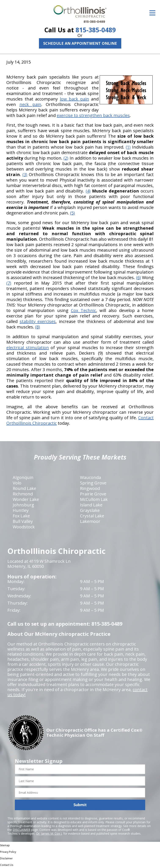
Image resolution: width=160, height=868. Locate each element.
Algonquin (23, 477)
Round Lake (24, 488)
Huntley (21, 510)
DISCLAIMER (21, 830)
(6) (139, 277)
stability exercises (38, 321)
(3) (25, 174)
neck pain (30, 104)
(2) (66, 158)
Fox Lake (21, 516)
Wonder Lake (26, 499)
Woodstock (24, 527)
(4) (88, 191)
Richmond (23, 494)
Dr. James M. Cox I (49, 833)
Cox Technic (83, 310)
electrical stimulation (28, 348)
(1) (128, 147)
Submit (80, 805)
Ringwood (90, 488)
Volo (17, 483)
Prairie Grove (93, 494)
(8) (38, 327)
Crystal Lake (92, 516)
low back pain (74, 99)
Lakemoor (90, 521)
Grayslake (90, 510)
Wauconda (90, 477)
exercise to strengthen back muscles (93, 115)
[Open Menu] (152, 13)
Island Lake (91, 505)
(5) (72, 213)
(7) (9, 283)
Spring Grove (93, 483)
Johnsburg (23, 505)
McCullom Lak (94, 499)
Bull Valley (23, 521)
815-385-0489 (96, 30)
